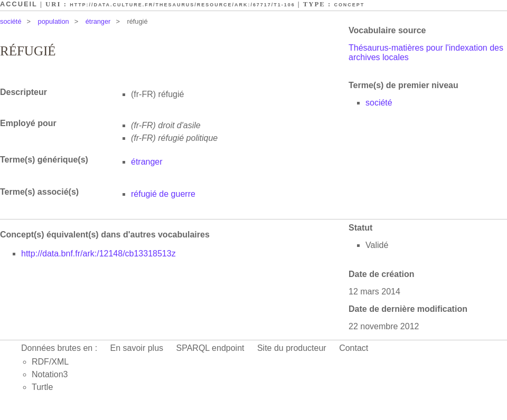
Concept (349, 5)
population (54, 21)
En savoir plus (137, 348)
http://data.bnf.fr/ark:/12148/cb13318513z (98, 254)
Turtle (42, 387)
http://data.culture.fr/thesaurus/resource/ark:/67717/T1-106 (182, 5)
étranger (98, 21)
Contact (354, 348)
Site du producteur (292, 348)
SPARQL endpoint (210, 348)
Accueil (19, 4)
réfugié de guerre (163, 194)
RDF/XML (50, 362)
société (11, 21)
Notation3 (50, 374)
